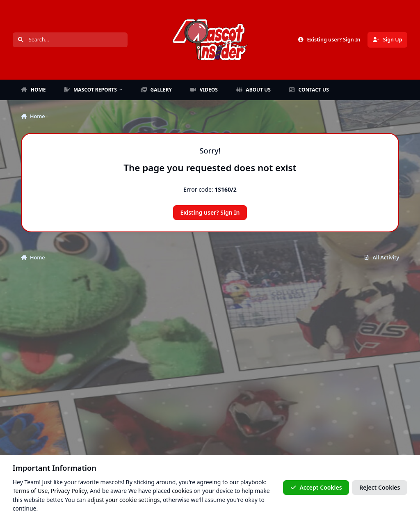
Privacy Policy (69, 491)
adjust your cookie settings (123, 499)
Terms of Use (30, 491)
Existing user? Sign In (210, 212)
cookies (182, 491)
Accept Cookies (316, 487)
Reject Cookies (380, 487)
